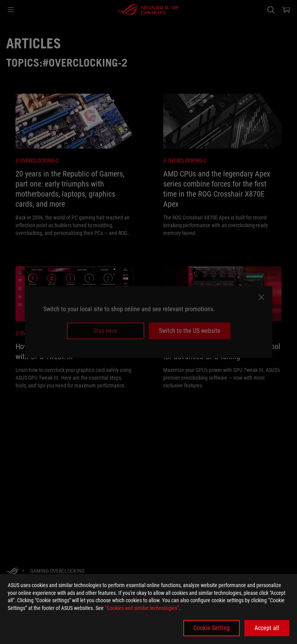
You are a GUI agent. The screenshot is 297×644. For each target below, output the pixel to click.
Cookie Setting (212, 628)
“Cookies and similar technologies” (142, 608)
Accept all (267, 628)
